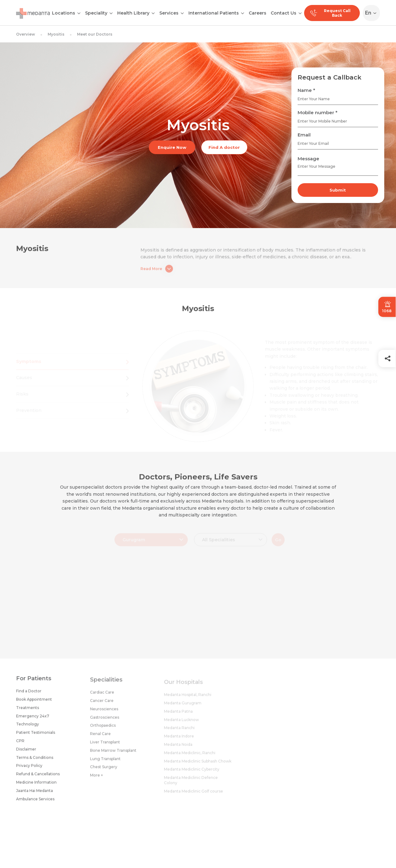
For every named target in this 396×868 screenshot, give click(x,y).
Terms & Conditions (35, 761)
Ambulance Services (35, 802)
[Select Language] (373, 13)
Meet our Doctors (95, 34)
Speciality (96, 13)
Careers (258, 13)
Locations (64, 13)
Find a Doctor (29, 695)
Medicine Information (36, 786)
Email (304, 135)
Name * (306, 90)
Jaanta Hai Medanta (34, 794)
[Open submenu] (111, 13)
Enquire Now (172, 147)
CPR (20, 744)
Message (308, 159)
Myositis (56, 34)
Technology (28, 728)
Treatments (28, 711)
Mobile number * (318, 112)
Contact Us (284, 13)
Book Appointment (34, 703)
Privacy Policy (29, 769)
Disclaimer (26, 752)
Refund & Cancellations (38, 777)
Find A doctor (224, 147)
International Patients (214, 13)
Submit (338, 190)
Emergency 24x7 (33, 719)
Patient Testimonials (36, 736)
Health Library (133, 13)
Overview (26, 34)
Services (169, 13)
